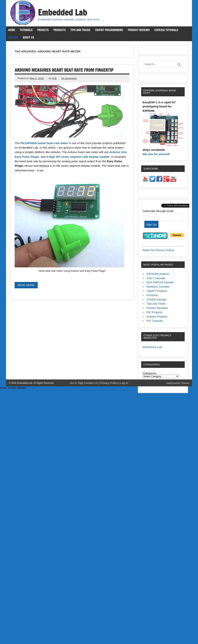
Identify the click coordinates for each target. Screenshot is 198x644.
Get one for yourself (156, 154)
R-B (54, 78)
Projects (43, 30)
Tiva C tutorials (156, 278)
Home (12, 30)
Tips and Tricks (80, 30)
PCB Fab (13, 37)
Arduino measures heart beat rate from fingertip (64, 70)
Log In (124, 383)
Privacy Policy (109, 383)
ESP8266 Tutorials (166, 30)
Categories (149, 373)
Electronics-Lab (152, 347)
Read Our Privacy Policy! (158, 250)
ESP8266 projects (158, 274)
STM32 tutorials (156, 299)
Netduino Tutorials (158, 287)
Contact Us (91, 383)
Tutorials (26, 30)
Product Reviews (139, 30)
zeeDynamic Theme (178, 383)
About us (28, 37)
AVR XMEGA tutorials (160, 282)
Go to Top (76, 383)
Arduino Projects (157, 316)
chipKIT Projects (157, 291)
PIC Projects (154, 312)
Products (60, 30)
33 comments (69, 78)
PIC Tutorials (155, 321)
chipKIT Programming (109, 30)
